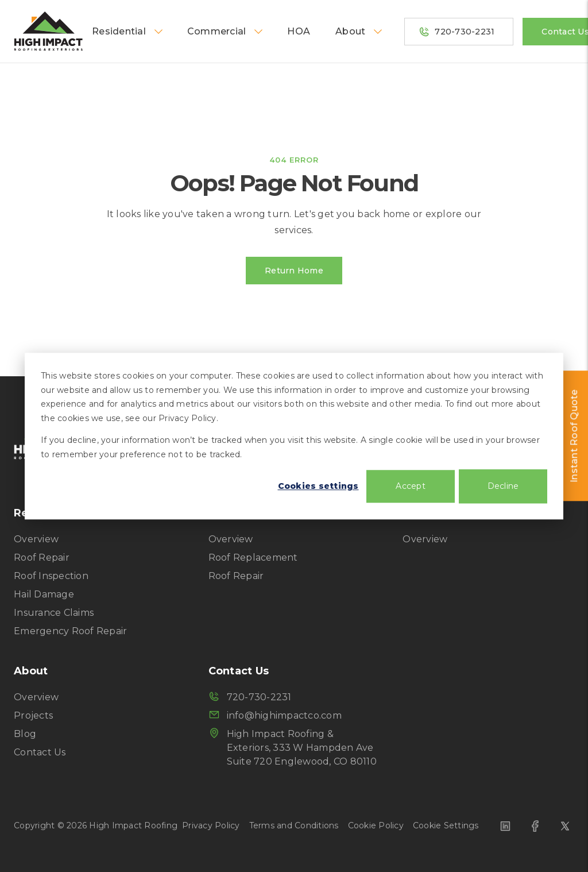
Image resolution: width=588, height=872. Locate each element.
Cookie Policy (376, 825)
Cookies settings (318, 486)
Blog (25, 734)
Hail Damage (44, 594)
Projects (33, 715)
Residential (128, 32)
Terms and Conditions (294, 825)
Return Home (294, 271)
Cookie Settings (446, 825)
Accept (411, 486)
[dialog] (294, 436)
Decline (503, 486)
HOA (299, 31)
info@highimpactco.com (275, 715)
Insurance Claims (54, 613)
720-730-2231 (457, 32)
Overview (36, 539)
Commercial (226, 32)
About (359, 32)
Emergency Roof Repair (70, 631)
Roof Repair (42, 557)
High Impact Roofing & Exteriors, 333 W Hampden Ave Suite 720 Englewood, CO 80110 (293, 747)
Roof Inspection (51, 576)
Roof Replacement (253, 557)
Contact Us (40, 752)
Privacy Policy (211, 825)
